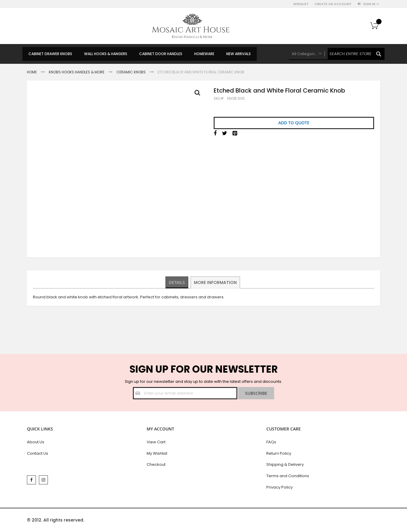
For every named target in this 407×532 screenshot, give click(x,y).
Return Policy (279, 453)
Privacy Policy (280, 487)
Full (199, 94)
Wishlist (301, 4)
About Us (36, 442)
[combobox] (337, 54)
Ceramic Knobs (131, 72)
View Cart (156, 442)
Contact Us (38, 453)
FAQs (271, 442)
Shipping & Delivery (285, 464)
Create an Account (333, 4)
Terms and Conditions (288, 476)
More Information (216, 282)
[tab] (177, 282)
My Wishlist (157, 453)
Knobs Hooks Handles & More (77, 72)
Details (177, 282)
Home (32, 72)
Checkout (156, 464)
